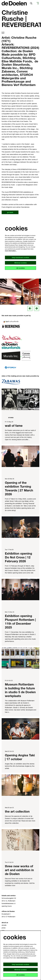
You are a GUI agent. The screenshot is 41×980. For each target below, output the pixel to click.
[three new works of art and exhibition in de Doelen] (20, 840)
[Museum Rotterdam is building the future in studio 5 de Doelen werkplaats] (20, 658)
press (4, 928)
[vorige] (30, 308)
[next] (37, 308)
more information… (11, 251)
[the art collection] (20, 785)
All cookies (21, 268)
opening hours (7, 906)
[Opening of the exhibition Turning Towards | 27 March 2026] (20, 456)
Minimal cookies (21, 263)
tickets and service (9, 896)
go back (10, 212)
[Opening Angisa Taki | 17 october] (20, 729)
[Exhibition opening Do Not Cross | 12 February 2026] (20, 527)
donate (4, 925)
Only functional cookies (20, 257)
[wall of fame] (20, 399)
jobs (3, 930)
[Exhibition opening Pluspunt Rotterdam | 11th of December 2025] (20, 590)
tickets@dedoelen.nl (9, 903)
